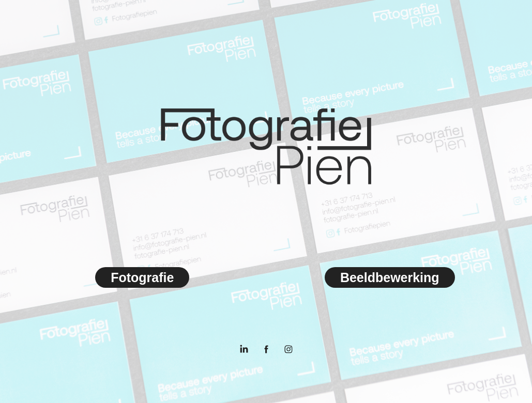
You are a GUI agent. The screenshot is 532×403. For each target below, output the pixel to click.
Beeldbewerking (390, 277)
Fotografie (142, 277)
